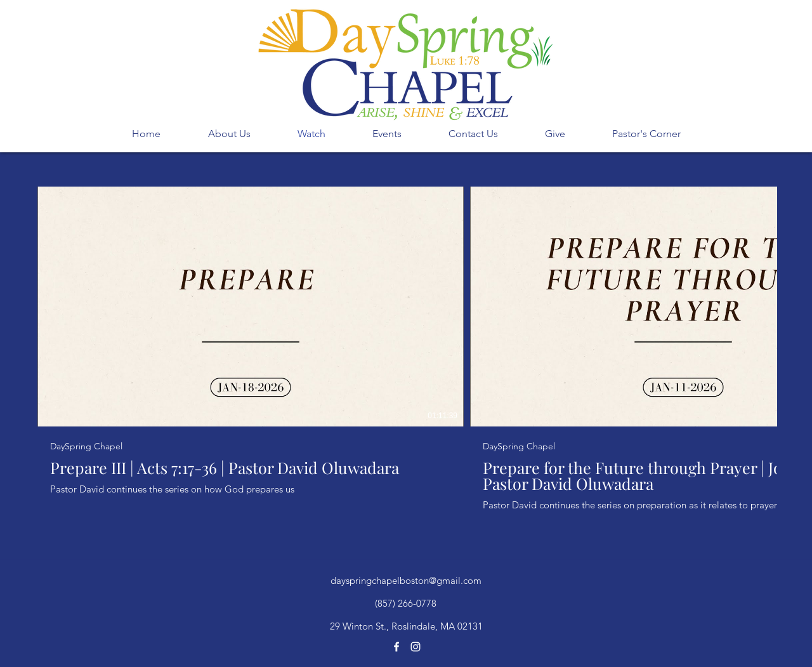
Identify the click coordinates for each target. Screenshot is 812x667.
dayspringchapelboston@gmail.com (406, 580)
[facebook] (396, 647)
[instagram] (416, 647)
